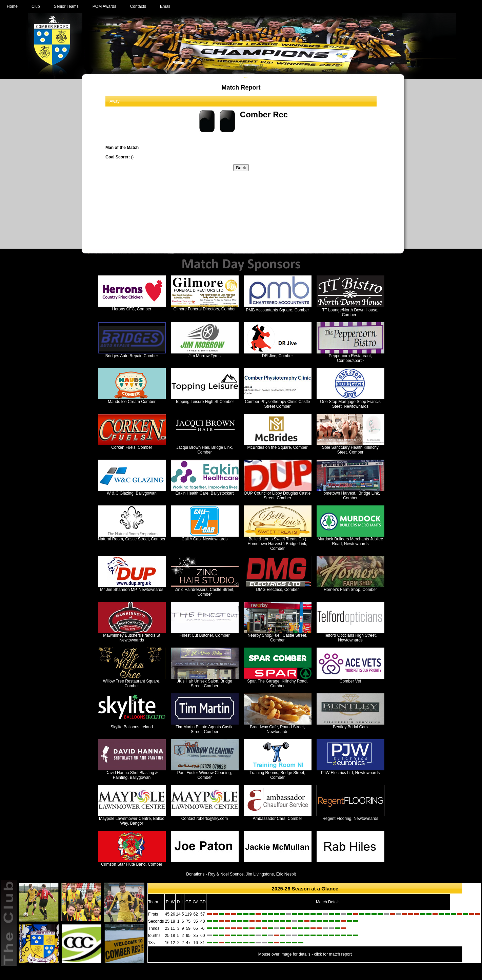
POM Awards (104, 6)
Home (12, 6)
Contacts (138, 6)
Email (165, 6)
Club (36, 6)
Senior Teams (66, 6)
